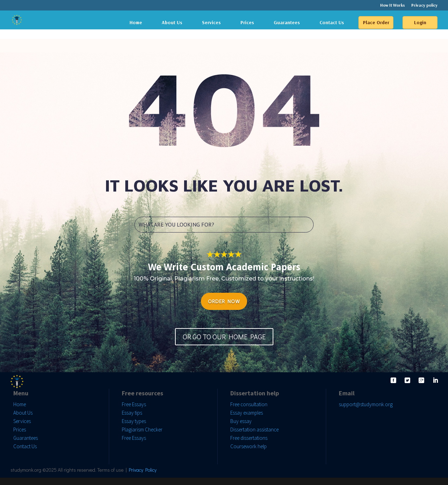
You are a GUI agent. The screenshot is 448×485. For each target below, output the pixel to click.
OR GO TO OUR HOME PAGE (224, 337)
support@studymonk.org (366, 404)
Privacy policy (424, 5)
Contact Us (332, 22)
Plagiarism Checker (142, 429)
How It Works (393, 5)
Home (136, 22)
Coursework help (248, 446)
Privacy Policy (143, 470)
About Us (172, 22)
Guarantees (287, 22)
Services (211, 22)
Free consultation (249, 404)
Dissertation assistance (254, 429)
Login (420, 22)
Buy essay (241, 421)
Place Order (376, 22)
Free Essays (134, 404)
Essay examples (247, 413)
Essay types (134, 421)
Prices (247, 22)
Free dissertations (249, 438)
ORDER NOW (224, 301)
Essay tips (132, 413)
